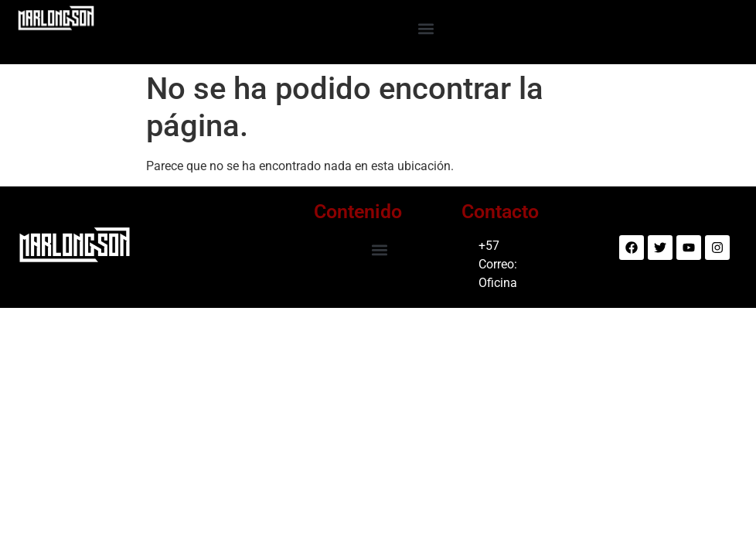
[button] (426, 28)
